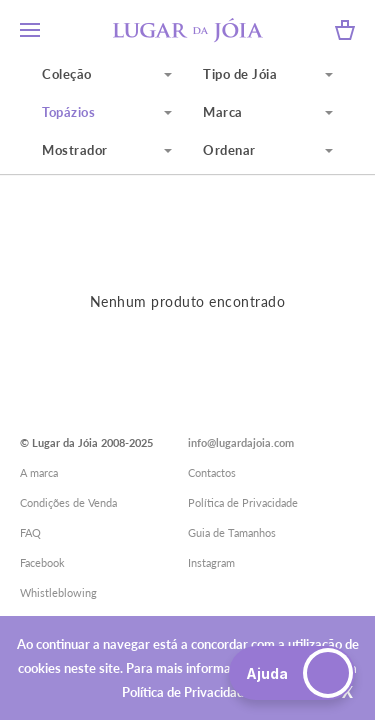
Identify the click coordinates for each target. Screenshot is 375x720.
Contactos (212, 472)
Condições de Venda (68, 502)
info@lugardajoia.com (241, 442)
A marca (39, 472)
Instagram (211, 562)
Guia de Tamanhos (232, 532)
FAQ (30, 532)
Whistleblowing (58, 592)
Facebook (42, 562)
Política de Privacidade (243, 502)
